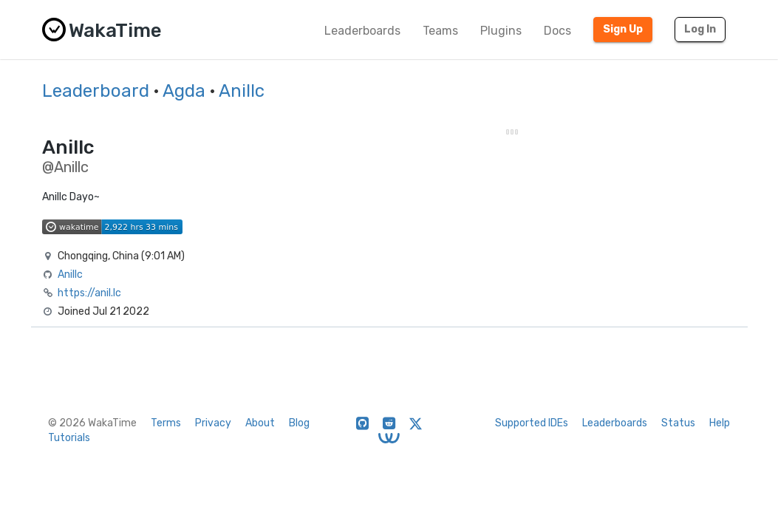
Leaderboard (96, 91)
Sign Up (623, 29)
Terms (166, 423)
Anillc (242, 91)
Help (720, 423)
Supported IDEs (532, 423)
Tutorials (69, 438)
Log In (700, 29)
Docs (557, 31)
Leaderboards (362, 31)
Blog (299, 423)
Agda (184, 91)
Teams (440, 31)
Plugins (501, 31)
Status (678, 423)
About (260, 423)
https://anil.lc (89, 293)
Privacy (213, 423)
